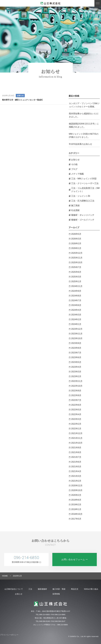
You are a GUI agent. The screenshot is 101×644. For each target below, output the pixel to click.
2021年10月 (77, 443)
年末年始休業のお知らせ (80, 144)
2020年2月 (76, 495)
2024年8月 (76, 296)
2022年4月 (76, 414)
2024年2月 (76, 319)
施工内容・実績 (73, 589)
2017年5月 (76, 519)
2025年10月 (77, 262)
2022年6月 (76, 405)
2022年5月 (76, 410)
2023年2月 (76, 376)
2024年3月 (76, 315)
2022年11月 (77, 381)
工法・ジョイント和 (81, 196)
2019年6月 (76, 500)
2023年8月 (76, 348)
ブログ (74, 169)
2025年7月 (76, 267)
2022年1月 (76, 429)
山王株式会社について (17, 589)
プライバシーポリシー (9, 635)
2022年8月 (76, 395)
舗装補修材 (53, 589)
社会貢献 (75, 210)
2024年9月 (76, 291)
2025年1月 (76, 281)
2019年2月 (76, 505)
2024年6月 (76, 305)
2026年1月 (76, 248)
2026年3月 (76, 239)
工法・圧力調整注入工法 (83, 201)
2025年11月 (77, 258)
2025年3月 (76, 277)
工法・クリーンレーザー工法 (85, 183)
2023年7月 (76, 353)
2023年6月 (76, 357)
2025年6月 (76, 272)
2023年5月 (76, 362)
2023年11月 (77, 334)
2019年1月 (76, 509)
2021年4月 (76, 471)
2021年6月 (76, 462)
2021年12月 (77, 433)
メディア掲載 (77, 174)
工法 (37, 589)
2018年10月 (77, 514)
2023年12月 (77, 329)
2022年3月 (76, 419)
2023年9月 (76, 343)
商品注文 (93, 589)
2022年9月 (76, 391)
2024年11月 (77, 286)
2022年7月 (76, 400)
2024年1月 (76, 324)
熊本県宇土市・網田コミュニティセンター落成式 (22, 100)
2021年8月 (76, 452)
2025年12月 (77, 253)
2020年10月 (77, 490)
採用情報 (74, 594)
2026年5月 (76, 234)
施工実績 (75, 206)
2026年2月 (76, 243)
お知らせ (20, 96)
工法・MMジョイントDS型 (84, 179)
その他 (74, 164)
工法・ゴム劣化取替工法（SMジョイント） (85, 190)
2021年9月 (76, 448)
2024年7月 (76, 300)
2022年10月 (77, 386)
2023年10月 (77, 338)
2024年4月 (76, 310)
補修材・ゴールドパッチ (83, 220)
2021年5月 (76, 467)
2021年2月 (76, 481)
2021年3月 (76, 476)
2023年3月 (76, 372)
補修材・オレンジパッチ (83, 215)
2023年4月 (76, 367)
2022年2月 (76, 424)
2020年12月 (77, 486)
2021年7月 (76, 457)
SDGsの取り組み (17, 594)
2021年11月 (77, 438)
